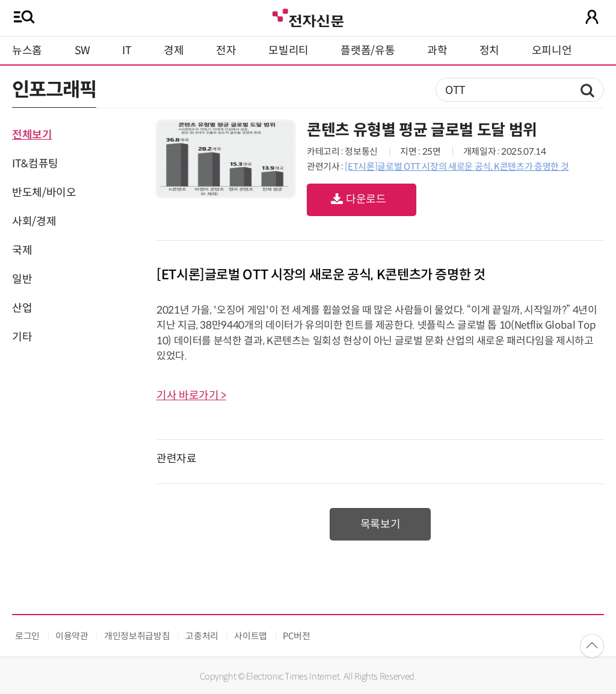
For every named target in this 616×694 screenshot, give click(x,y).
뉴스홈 (27, 51)
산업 (22, 308)
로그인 (27, 636)
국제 (22, 250)
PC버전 (297, 636)
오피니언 (552, 51)
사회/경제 (34, 222)
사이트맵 (251, 636)
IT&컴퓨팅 (35, 164)
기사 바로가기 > (191, 395)
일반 (22, 279)
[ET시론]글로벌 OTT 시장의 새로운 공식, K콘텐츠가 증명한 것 (457, 166)
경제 (174, 51)
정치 (489, 51)
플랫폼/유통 (368, 51)
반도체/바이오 (44, 193)
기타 (22, 337)
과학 (437, 51)
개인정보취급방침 (137, 636)
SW (82, 51)
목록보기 (380, 524)
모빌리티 (288, 51)
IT (127, 51)
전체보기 (32, 135)
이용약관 (72, 636)
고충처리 (202, 636)
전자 (226, 51)
